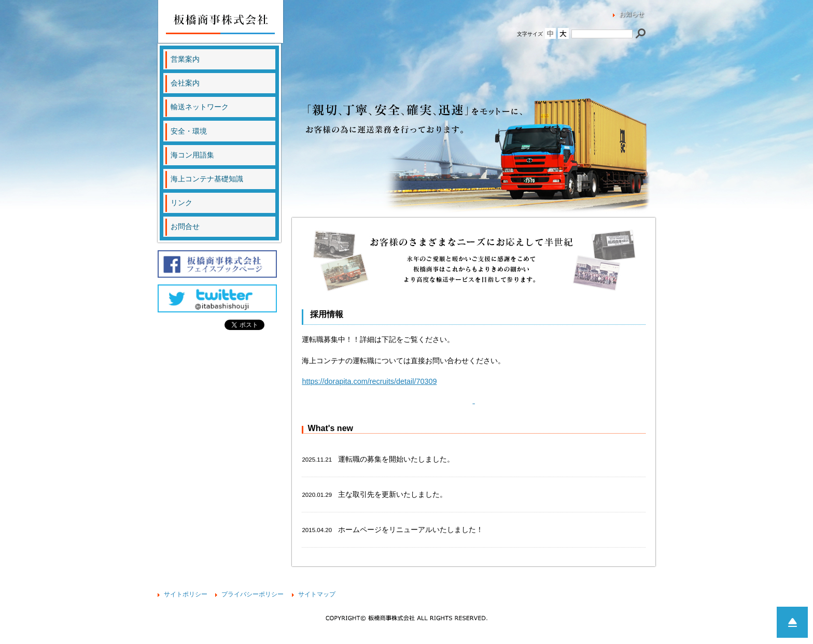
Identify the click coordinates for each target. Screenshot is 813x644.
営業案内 (185, 59)
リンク (181, 203)
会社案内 (185, 83)
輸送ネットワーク (200, 107)
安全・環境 (189, 131)
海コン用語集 (192, 155)
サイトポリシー (186, 594)
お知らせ (632, 14)
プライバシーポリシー (253, 594)
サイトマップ (317, 594)
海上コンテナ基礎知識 (207, 179)
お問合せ (185, 226)
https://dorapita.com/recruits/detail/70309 (369, 381)
